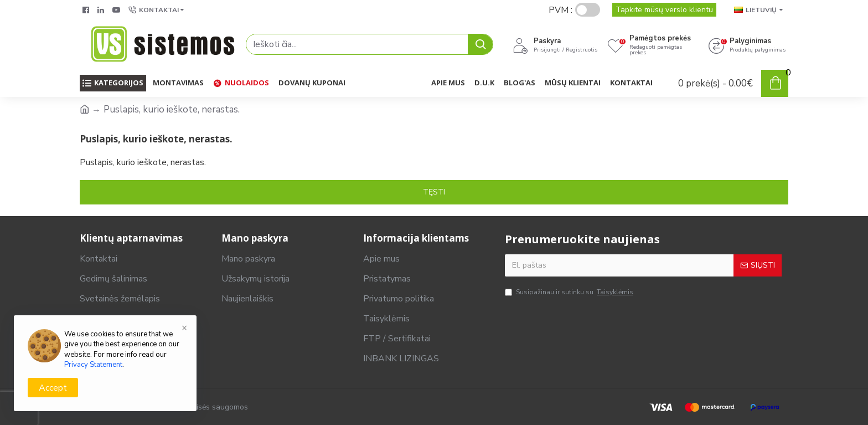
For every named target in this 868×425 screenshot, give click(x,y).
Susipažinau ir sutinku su (570, 293)
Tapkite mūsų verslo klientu (664, 10)
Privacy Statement (93, 365)
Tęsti (434, 192)
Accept (53, 388)
